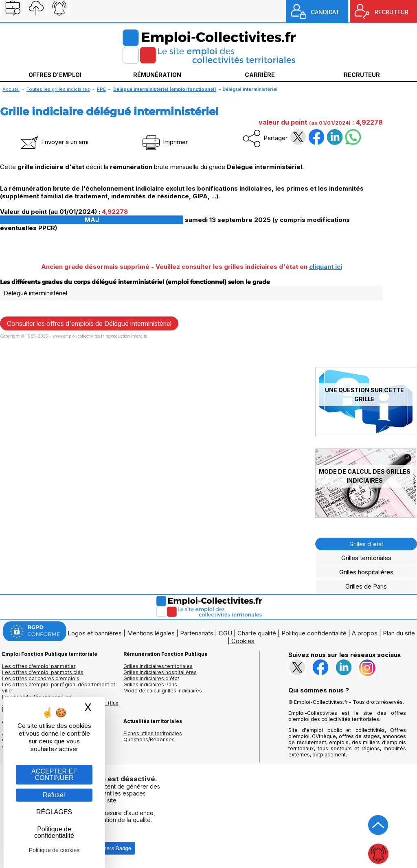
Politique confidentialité (314, 633)
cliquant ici (326, 267)
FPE (101, 89)
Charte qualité (257, 633)
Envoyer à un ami (54, 142)
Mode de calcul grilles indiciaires (163, 691)
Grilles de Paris (366, 586)
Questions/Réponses (149, 739)
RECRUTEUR (392, 12)
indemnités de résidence (150, 196)
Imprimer (164, 142)
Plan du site (399, 633)
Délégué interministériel (36, 293)
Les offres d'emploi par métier (39, 666)
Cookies (243, 641)
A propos (365, 633)
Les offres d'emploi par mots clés (43, 672)
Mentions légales (151, 633)
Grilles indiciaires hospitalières (160, 672)
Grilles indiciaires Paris (150, 685)
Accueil (11, 89)
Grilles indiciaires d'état (151, 678)
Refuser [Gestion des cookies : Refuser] (54, 795)
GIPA (200, 196)
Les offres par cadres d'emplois (41, 678)
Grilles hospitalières (366, 572)
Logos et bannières (95, 633)
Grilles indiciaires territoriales (158, 666)
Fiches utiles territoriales (153, 733)
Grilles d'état (366, 544)
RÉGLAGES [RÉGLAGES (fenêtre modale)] (54, 812)
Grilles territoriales (366, 558)
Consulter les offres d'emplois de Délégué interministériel (89, 323)
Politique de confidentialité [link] (54, 832)
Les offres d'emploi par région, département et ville (59, 688)
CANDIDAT (325, 12)
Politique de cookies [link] (54, 850)
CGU (225, 633)
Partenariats (197, 633)
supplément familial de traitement (55, 196)
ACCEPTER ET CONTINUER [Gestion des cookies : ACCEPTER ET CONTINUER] (54, 775)
